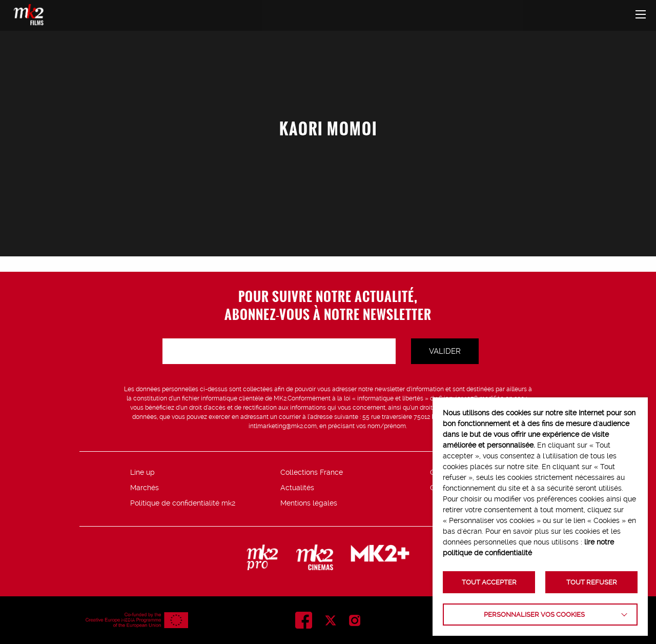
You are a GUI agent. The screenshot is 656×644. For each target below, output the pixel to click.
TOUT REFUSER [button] (592, 582)
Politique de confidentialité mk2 (183, 503)
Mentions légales (309, 503)
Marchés (145, 488)
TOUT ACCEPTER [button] (489, 582)
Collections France (312, 472)
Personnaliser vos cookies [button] (534, 615)
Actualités (297, 488)
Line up (142, 472)
